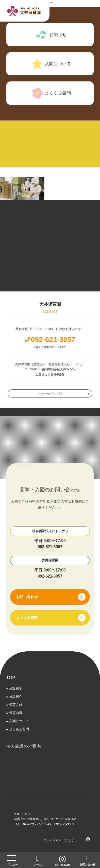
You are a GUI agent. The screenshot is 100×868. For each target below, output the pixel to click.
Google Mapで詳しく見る (50, 393)
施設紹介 (16, 697)
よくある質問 (19, 729)
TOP (11, 678)
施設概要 (16, 689)
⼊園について (19, 721)
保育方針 (16, 705)
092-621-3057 (50, 547)
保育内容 (16, 713)
